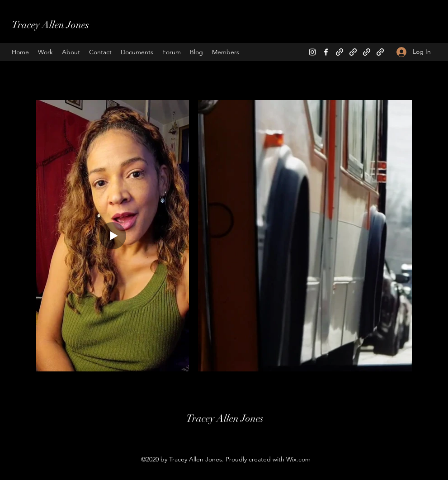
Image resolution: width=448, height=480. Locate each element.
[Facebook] (326, 52)
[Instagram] (312, 52)
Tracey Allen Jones (50, 25)
